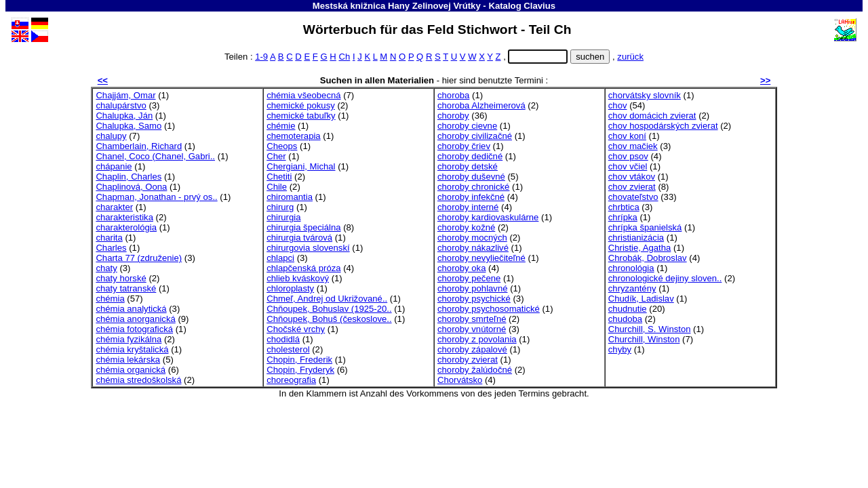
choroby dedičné (470, 156)
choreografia (291, 380)
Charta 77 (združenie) (139, 258)
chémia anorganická (135, 319)
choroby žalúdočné (475, 370)
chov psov (628, 156)
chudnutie (628, 309)
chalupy (111, 136)
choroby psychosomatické (489, 309)
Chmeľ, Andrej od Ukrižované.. (327, 299)
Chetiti (279, 177)
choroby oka (461, 268)
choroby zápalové (472, 349)
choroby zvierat (468, 360)
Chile (277, 187)
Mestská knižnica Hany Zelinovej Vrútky (397, 6)
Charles (111, 248)
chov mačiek (633, 146)
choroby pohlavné (473, 288)
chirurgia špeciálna (303, 227)
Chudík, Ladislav (641, 299)
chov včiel (628, 166)
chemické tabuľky (301, 116)
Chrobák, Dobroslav (648, 258)
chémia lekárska (128, 360)
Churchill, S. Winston (650, 329)
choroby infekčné (471, 197)
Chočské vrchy (296, 329)
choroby (453, 116)
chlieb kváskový (298, 278)
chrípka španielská (645, 227)
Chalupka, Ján (124, 116)
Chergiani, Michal (301, 166)
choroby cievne (467, 126)
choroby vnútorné (472, 329)
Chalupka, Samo (129, 126)
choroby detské (468, 166)
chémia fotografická (134, 329)
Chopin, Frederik (299, 360)
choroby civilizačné (475, 136)
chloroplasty (290, 288)
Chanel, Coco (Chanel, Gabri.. (155, 156)
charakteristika (124, 217)
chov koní (627, 136)
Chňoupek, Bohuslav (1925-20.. (329, 309)
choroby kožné (466, 227)
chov (618, 105)
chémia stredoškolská (138, 380)
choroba (453, 95)
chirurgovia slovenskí (308, 248)
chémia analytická (131, 309)
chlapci (280, 258)
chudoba (625, 319)
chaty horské (121, 278)
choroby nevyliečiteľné (481, 258)
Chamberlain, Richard (139, 146)
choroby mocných (472, 238)
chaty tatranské (126, 288)
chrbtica (624, 207)
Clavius (539, 6)
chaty (106, 268)
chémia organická (131, 370)
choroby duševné (471, 177)
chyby (620, 349)
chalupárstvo (121, 105)
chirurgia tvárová (299, 238)
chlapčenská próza (303, 268)
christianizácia (636, 238)
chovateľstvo (633, 197)
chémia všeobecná (303, 95)
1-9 (261, 57)
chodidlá (283, 339)
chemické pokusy (301, 105)
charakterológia (126, 227)
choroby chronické (473, 187)
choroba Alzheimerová (481, 105)
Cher (276, 156)
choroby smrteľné (472, 319)
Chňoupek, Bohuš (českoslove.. (329, 319)
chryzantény (632, 288)
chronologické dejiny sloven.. (665, 278)
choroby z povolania (477, 339)
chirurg (280, 207)
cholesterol (288, 349)
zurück (630, 57)
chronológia (631, 268)
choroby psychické (474, 299)
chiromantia (290, 197)
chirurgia (283, 217)
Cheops (282, 146)
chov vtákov (632, 177)
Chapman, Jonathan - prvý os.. (156, 197)
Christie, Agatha (640, 248)
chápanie (114, 166)
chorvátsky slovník (645, 95)
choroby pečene (469, 278)
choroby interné (468, 207)
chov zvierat (632, 187)
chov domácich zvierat (652, 116)
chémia (110, 299)
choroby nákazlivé (473, 248)
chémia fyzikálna (129, 339)
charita (109, 238)
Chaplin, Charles (129, 177)
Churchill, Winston (644, 339)
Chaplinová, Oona (131, 187)
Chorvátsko (460, 380)
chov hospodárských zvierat (663, 126)
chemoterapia (293, 136)
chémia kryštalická (132, 349)
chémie (281, 126)
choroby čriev (464, 146)
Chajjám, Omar (125, 95)
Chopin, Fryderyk (300, 370)
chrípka (623, 217)
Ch (344, 57)
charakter (114, 207)
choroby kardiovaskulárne (488, 217)
